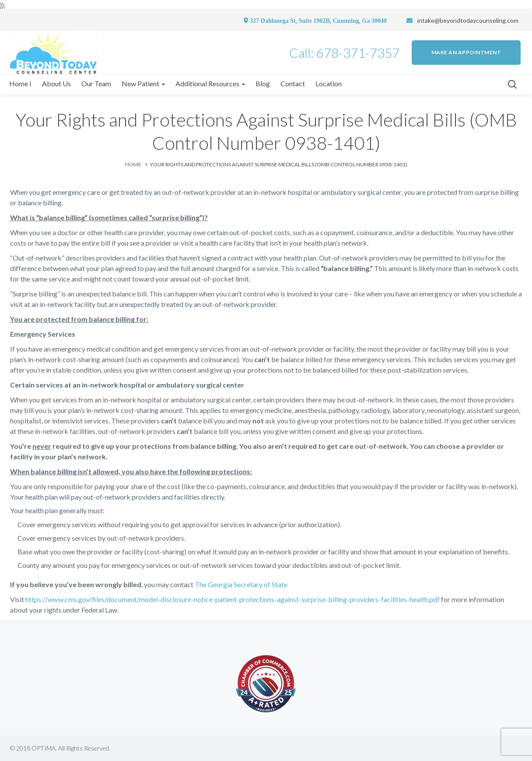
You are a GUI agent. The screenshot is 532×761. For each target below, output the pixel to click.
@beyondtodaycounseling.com (476, 20)
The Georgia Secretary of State (241, 584)
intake (426, 20)
